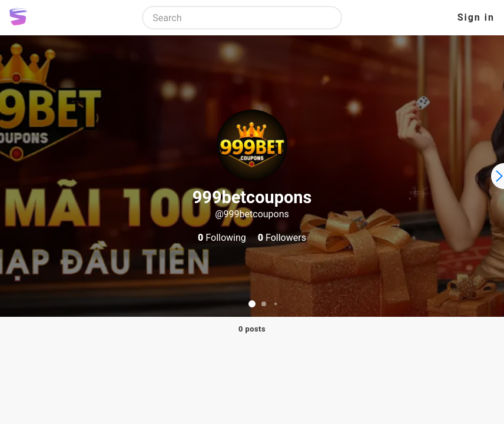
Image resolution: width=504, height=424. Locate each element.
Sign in (476, 17)
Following (222, 238)
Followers (282, 238)
